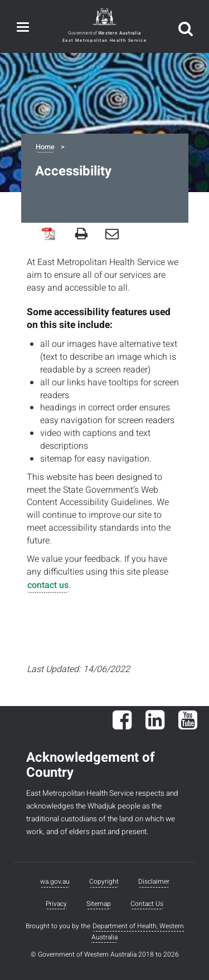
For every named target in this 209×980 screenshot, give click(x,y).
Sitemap (99, 904)
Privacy (56, 904)
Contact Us (147, 904)
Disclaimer (154, 881)
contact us (48, 585)
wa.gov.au (55, 881)
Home (45, 147)
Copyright (104, 881)
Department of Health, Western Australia (138, 932)
